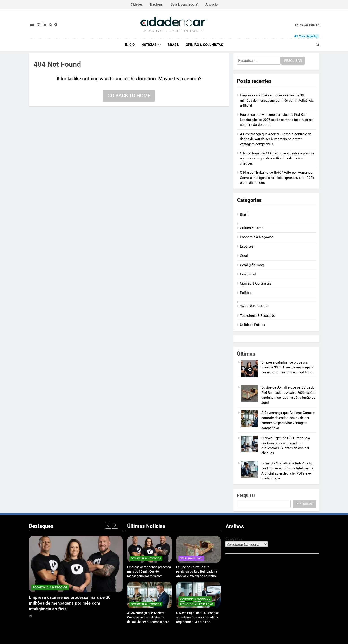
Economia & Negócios (257, 237)
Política (246, 293)
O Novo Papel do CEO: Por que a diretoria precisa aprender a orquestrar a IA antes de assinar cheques (277, 158)
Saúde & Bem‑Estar (254, 306)
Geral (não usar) (252, 265)
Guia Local (248, 274)
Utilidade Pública (253, 325)
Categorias (234, 538)
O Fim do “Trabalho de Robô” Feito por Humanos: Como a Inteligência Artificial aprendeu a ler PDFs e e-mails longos (277, 178)
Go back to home (129, 95)
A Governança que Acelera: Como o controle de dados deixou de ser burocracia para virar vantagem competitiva (276, 139)
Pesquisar (246, 495)
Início (130, 45)
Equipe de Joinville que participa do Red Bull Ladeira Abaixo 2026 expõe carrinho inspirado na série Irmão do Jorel (276, 120)
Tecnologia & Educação (258, 315)
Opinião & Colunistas (204, 45)
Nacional (157, 4)
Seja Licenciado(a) (184, 4)
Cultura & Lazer (251, 228)
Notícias (149, 45)
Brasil (173, 45)
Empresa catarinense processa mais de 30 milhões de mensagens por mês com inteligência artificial (277, 100)
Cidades (137, 4)
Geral (244, 255)
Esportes (247, 246)
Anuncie (212, 4)
